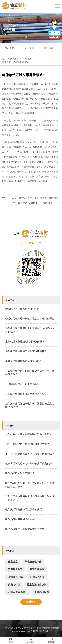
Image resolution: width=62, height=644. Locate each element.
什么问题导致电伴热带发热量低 (22, 384)
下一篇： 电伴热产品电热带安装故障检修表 (34, 203)
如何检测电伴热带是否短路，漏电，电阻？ (29, 434)
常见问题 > (28, 59)
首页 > (6, 59)
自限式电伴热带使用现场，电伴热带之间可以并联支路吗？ (30, 498)
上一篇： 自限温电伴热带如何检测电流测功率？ (31, 198)
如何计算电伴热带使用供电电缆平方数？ (27, 444)
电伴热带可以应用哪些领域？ (16, 62)
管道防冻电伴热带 (37, 585)
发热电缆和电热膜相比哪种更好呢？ (25, 342)
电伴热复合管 (15, 569)
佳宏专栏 (9, 48)
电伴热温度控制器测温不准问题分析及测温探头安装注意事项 (30, 485)
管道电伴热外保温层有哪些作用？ (24, 309)
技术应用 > (16, 59)
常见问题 (48, 48)
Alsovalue (26, 631)
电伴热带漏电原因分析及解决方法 (24, 519)
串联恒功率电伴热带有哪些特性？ (24, 361)
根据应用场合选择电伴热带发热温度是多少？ (30, 463)
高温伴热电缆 (15, 577)
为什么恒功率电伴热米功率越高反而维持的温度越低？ (30, 330)
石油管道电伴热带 (18, 592)
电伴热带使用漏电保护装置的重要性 (25, 529)
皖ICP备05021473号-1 (42, 631)
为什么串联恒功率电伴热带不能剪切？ (26, 351)
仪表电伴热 (14, 585)
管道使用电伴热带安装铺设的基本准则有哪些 (30, 319)
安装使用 (29, 48)
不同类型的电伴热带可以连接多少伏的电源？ (30, 454)
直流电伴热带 (37, 577)
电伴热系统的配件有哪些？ (20, 473)
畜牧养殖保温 (42, 592)
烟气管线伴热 (37, 569)
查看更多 (31, 602)
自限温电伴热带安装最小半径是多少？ (26, 394)
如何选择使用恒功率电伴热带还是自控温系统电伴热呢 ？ (30, 405)
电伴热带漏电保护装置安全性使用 (24, 509)
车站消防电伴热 (33, 562)
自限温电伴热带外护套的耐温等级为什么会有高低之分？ (30, 373)
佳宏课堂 (13, 562)
